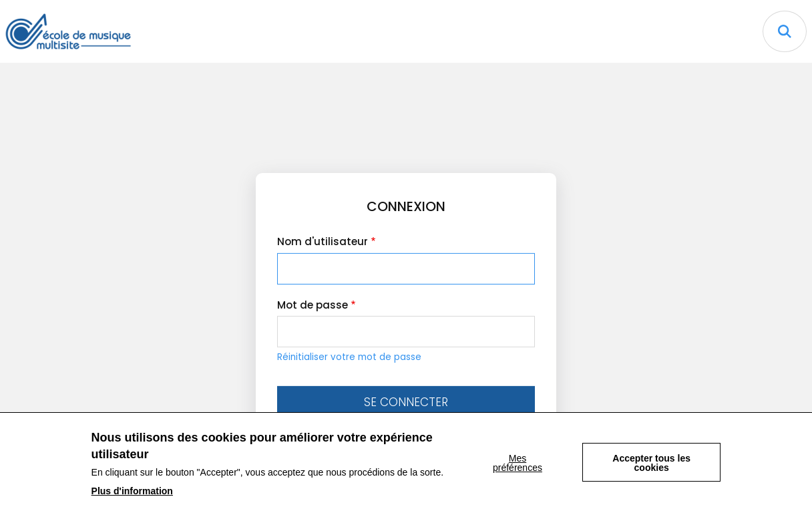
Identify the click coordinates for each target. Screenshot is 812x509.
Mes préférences (518, 468)
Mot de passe (313, 305)
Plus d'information (132, 496)
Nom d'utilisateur (323, 241)
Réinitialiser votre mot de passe (349, 357)
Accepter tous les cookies (651, 468)
